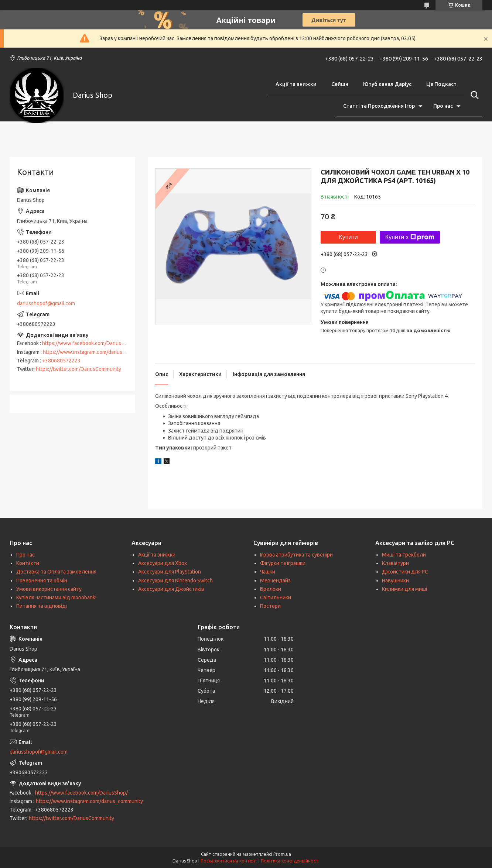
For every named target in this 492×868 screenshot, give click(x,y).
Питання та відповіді (42, 606)
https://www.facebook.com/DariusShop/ (88, 343)
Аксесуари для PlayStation (170, 572)
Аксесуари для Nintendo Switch (175, 581)
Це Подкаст (441, 84)
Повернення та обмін (42, 581)
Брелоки (271, 589)
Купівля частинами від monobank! (56, 597)
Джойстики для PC (405, 572)
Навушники (395, 581)
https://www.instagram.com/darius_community (96, 352)
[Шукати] (473, 95)
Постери (270, 606)
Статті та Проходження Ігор (379, 106)
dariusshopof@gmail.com (46, 303)
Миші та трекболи (404, 555)
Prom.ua (282, 854)
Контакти (28, 563)
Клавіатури (395, 563)
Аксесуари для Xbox (163, 563)
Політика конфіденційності (290, 861)
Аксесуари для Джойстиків (171, 589)
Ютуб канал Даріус (387, 84)
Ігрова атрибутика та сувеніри (296, 555)
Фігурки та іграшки (283, 563)
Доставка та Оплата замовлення (56, 572)
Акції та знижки (296, 84)
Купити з (410, 237)
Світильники (276, 597)
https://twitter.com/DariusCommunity (78, 369)
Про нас (443, 106)
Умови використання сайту (49, 589)
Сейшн (340, 84)
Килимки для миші (404, 589)
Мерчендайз (275, 581)
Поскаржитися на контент (229, 861)
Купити (348, 237)
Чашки (268, 572)
